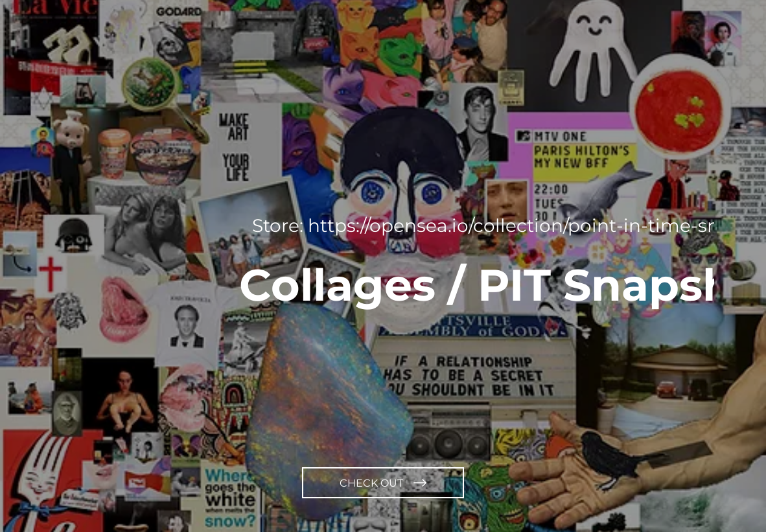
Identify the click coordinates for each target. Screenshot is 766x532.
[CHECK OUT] (383, 483)
